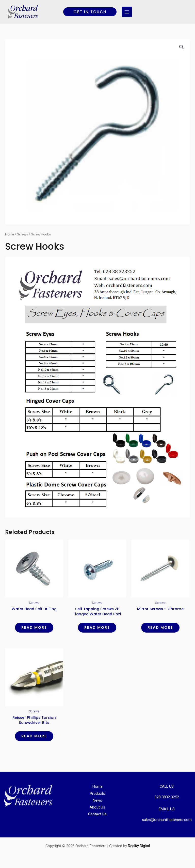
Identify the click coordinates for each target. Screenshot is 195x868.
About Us (97, 807)
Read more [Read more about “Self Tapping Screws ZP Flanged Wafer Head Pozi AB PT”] (97, 627)
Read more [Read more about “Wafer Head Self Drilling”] (34, 627)
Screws (22, 234)
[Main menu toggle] (127, 12)
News (97, 800)
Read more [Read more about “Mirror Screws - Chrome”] (160, 627)
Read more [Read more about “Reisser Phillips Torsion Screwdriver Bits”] (34, 736)
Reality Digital (139, 846)
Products (97, 794)
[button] (90, 12)
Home (10, 234)
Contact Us (97, 814)
